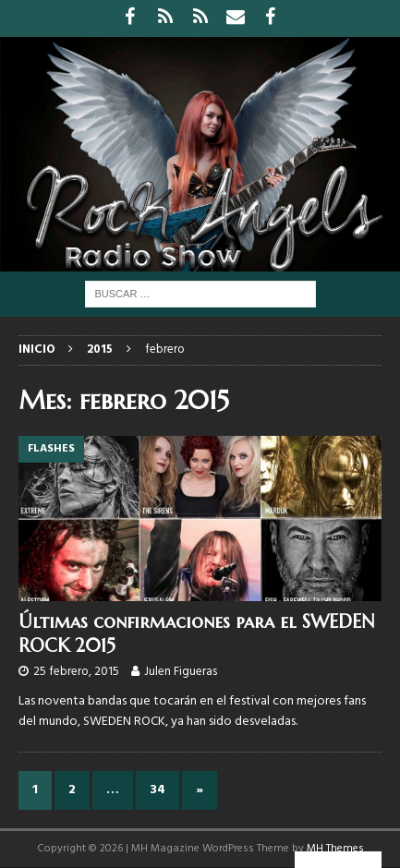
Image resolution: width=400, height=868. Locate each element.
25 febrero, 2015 (76, 672)
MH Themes (335, 849)
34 (158, 790)
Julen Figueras (181, 672)
